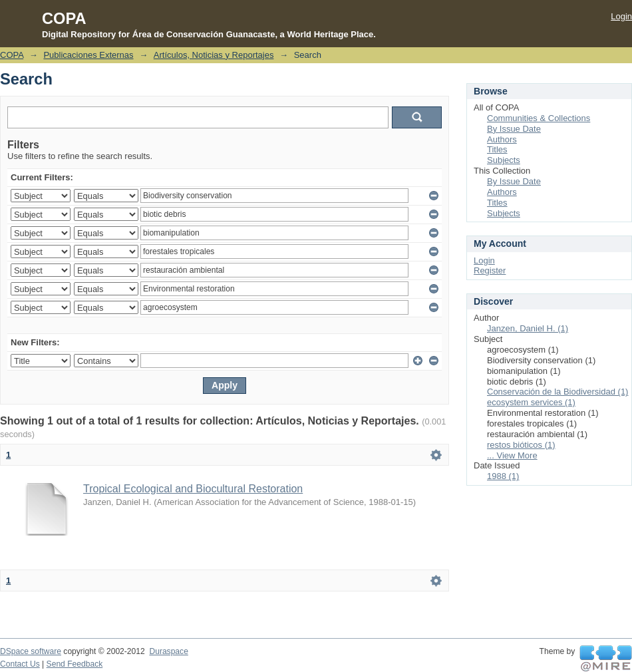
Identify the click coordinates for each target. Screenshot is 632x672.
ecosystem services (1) (531, 402)
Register (490, 270)
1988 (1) (503, 476)
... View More (512, 455)
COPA (12, 55)
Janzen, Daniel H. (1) (528, 328)
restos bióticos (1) (521, 445)
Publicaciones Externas (88, 55)
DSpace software (31, 651)
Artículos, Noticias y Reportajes (214, 55)
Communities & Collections (539, 118)
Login (621, 16)
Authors (502, 139)
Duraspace (168, 651)
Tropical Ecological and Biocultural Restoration (193, 489)
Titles (497, 149)
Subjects (504, 160)
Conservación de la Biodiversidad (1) (557, 392)
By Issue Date (514, 129)
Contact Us (20, 664)
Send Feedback (75, 664)
